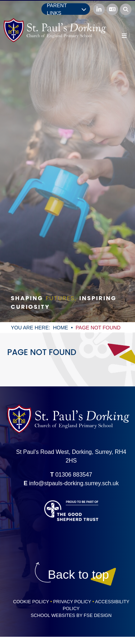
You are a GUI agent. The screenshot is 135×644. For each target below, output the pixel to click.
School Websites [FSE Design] (53, 615)
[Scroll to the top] (78, 575)
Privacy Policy (72, 602)
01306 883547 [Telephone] (74, 475)
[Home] (55, 30)
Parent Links (67, 9)
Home (60, 328)
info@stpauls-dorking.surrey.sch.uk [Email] (74, 483)
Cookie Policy (31, 602)
